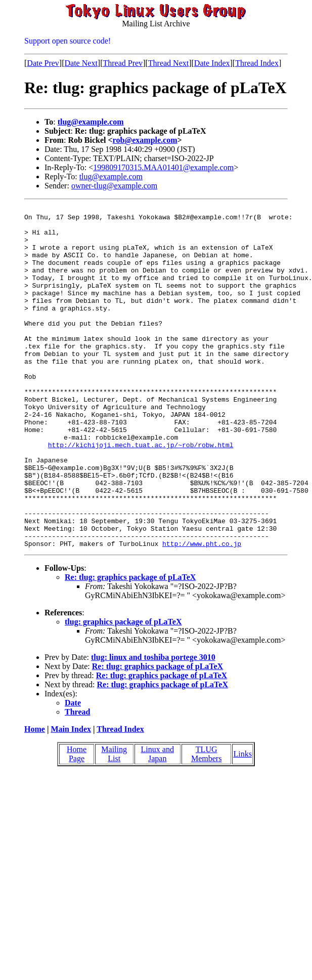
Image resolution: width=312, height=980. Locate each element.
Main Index (71, 797)
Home (35, 797)
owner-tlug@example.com (114, 186)
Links (242, 822)
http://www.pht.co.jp (202, 612)
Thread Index (257, 63)
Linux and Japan (158, 822)
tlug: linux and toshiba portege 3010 (153, 726)
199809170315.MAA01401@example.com (163, 167)
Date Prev (43, 63)
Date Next (81, 63)
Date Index (212, 63)
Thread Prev (123, 63)
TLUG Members (206, 822)
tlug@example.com (91, 122)
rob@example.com (145, 140)
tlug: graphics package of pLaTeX (123, 690)
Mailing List (114, 822)
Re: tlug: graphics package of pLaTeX (130, 645)
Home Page (77, 822)
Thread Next (168, 63)
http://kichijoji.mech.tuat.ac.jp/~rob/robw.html (141, 493)
